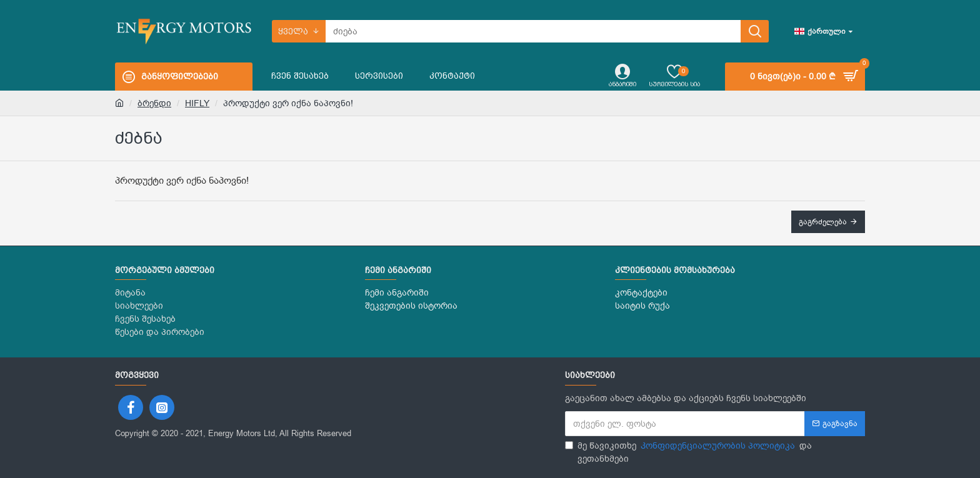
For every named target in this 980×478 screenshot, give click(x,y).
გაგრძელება (823, 222)
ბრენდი (154, 103)
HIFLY (197, 103)
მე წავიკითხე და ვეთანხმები (688, 452)
